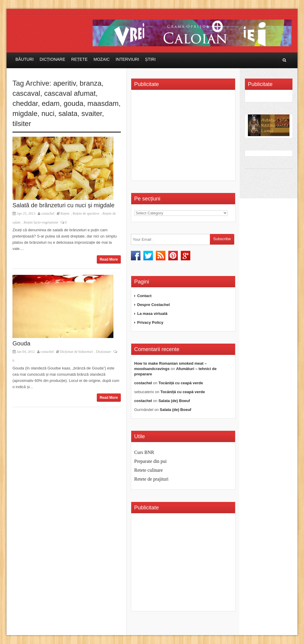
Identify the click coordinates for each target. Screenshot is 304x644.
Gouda (21, 343)
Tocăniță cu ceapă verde (181, 383)
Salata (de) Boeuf (174, 401)
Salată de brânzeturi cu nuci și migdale (64, 205)
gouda (73, 103)
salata (68, 113)
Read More (109, 259)
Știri (151, 59)
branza (90, 83)
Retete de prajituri (151, 479)
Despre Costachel (153, 305)
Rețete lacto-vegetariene (41, 222)
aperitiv (64, 83)
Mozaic (102, 59)
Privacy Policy (150, 322)
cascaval (26, 93)
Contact (144, 296)
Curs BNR (144, 452)
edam (51, 103)
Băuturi (24, 59)
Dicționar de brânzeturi (76, 352)
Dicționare (52, 59)
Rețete (79, 59)
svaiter (92, 113)
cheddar (25, 103)
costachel (48, 213)
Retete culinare (148, 470)
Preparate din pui (150, 461)
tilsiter (22, 123)
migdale (25, 113)
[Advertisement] (184, 137)
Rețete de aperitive (86, 213)
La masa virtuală (152, 314)
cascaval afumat (70, 93)
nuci (48, 113)
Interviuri (127, 59)
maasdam (103, 103)
